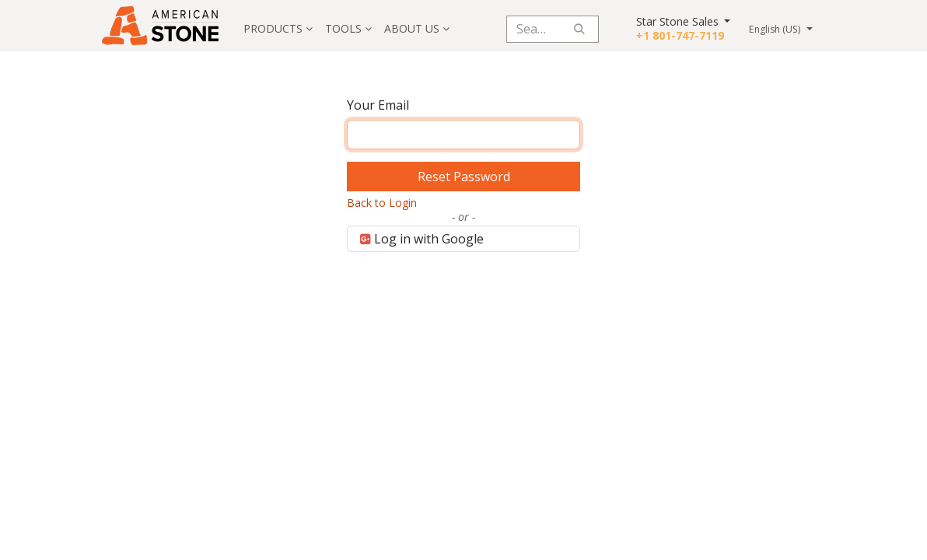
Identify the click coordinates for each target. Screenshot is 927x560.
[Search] (579, 29)
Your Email (378, 105)
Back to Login (382, 203)
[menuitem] (278, 29)
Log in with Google (422, 239)
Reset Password (464, 177)
